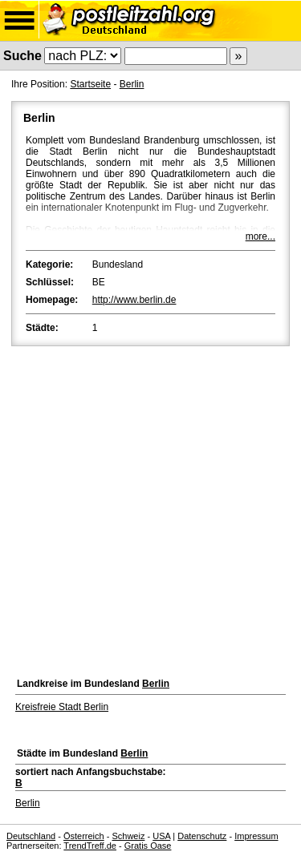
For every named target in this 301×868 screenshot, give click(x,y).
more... (260, 236)
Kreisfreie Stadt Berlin (62, 707)
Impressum (256, 836)
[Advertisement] (150, 508)
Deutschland (31, 836)
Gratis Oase (148, 846)
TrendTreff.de (90, 846)
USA (161, 836)
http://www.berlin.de (134, 300)
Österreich (84, 836)
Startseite (90, 84)
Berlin (132, 84)
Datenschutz (202, 836)
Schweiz (128, 836)
